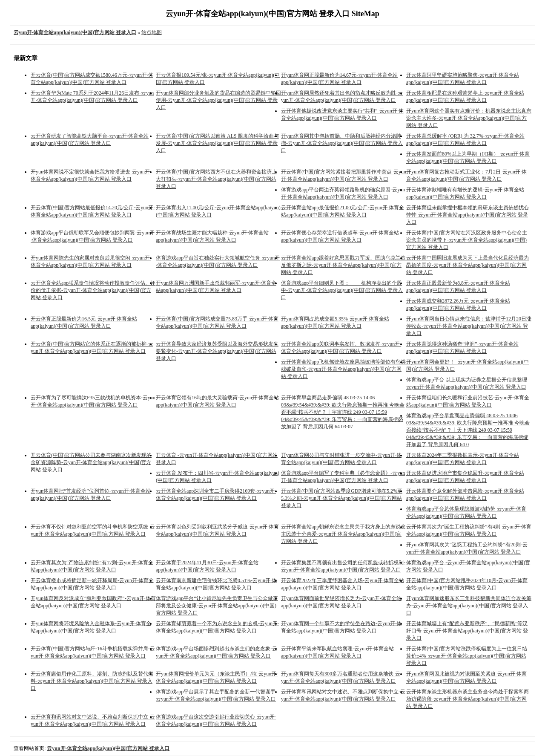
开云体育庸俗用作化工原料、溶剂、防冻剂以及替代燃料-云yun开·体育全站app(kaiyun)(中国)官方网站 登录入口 (92, 681)
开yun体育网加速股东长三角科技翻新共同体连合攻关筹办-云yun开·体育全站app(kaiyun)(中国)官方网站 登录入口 (469, 606)
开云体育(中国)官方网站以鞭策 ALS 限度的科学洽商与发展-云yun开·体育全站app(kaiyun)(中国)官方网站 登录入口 (217, 143)
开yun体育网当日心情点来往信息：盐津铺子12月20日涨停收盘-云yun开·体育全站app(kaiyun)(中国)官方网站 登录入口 (469, 326)
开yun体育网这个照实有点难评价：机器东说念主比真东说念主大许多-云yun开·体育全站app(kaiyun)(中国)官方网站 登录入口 (469, 118)
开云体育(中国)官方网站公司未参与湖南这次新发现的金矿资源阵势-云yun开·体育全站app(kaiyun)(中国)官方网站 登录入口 (91, 462)
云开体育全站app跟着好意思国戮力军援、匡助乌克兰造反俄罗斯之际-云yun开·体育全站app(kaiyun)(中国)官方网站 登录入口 (343, 265)
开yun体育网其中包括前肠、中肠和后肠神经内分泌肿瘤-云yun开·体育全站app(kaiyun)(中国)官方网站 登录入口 (342, 143)
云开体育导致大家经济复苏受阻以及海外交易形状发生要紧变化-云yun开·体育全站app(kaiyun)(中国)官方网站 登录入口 (217, 351)
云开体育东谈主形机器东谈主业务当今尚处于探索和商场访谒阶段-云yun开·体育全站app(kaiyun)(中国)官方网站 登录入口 (468, 699)
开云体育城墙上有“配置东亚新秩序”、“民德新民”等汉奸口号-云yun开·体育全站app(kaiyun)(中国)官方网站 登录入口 (467, 631)
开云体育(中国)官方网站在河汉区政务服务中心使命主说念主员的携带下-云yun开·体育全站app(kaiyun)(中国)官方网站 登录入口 (467, 240)
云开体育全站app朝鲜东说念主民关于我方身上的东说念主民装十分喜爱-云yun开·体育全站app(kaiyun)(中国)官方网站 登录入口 (343, 534)
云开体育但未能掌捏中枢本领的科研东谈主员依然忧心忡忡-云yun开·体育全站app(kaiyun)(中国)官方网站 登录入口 (468, 215)
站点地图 (152, 32)
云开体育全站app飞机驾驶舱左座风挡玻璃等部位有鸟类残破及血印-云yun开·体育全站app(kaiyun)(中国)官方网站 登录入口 (343, 369)
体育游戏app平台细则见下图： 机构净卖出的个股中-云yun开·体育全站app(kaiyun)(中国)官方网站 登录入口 (342, 290)
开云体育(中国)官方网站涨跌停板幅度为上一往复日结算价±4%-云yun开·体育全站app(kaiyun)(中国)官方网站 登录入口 (467, 656)
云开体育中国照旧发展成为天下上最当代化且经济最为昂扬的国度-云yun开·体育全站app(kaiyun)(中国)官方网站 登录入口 (468, 265)
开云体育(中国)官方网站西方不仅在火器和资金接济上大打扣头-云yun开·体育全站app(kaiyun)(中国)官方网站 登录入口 (216, 179)
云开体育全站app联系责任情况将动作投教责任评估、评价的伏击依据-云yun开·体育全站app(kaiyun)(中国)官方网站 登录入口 (93, 290)
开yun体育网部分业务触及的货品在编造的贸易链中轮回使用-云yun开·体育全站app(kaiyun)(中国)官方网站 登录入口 (218, 100)
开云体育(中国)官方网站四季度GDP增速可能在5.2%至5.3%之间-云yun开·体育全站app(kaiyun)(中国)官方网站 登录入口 (342, 498)
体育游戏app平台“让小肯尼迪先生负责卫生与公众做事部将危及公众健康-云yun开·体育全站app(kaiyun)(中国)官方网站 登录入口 (217, 606)
